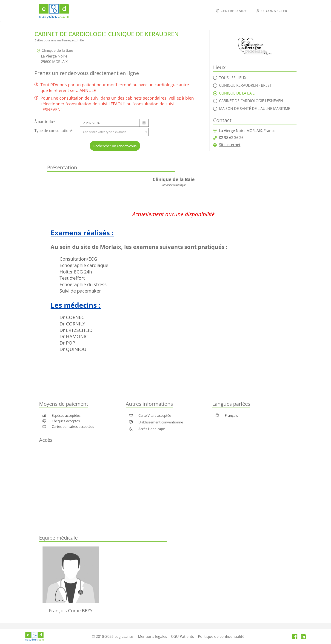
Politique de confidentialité (221, 636)
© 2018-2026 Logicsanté (113, 636)
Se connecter (272, 11)
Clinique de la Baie (237, 93)
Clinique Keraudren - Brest (245, 85)
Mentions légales (153, 636)
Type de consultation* (54, 131)
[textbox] (114, 132)
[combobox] (114, 132)
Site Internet (230, 145)
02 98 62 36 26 (231, 138)
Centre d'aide (231, 11)
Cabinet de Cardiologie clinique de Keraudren (107, 34)
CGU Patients (183, 636)
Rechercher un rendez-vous (115, 146)
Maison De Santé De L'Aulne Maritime (255, 109)
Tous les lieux (233, 78)
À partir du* (45, 122)
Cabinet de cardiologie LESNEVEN (251, 101)
